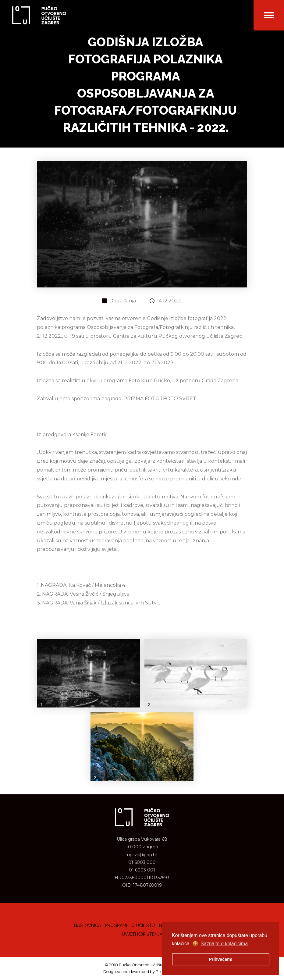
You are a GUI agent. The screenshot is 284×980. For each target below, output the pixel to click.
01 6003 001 (142, 870)
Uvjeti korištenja (142, 934)
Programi (116, 925)
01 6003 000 (142, 862)
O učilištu (143, 925)
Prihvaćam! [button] (221, 959)
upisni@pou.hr (142, 855)
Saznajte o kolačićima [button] (224, 944)
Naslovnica (87, 925)
